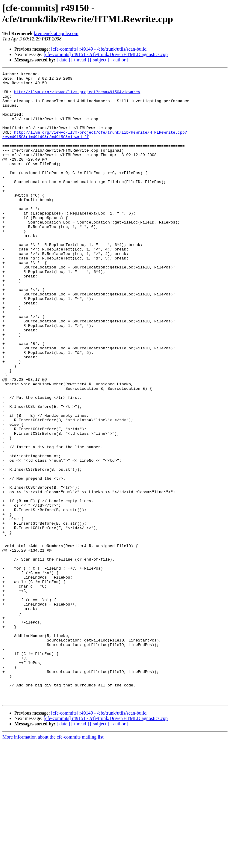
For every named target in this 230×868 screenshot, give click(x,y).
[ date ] (63, 60)
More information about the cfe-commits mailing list (53, 863)
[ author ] (119, 60)
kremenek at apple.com (56, 33)
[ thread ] (80, 60)
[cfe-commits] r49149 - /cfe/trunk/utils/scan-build (99, 49)
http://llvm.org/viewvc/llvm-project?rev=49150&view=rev (77, 96)
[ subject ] (100, 60)
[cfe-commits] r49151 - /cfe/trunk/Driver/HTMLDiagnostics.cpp (106, 54)
